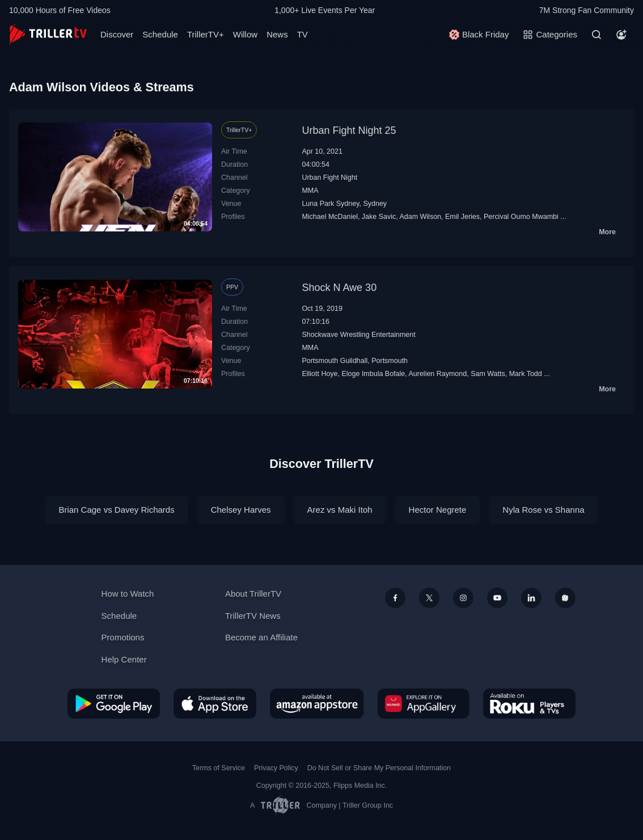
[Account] (621, 35)
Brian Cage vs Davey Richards (116, 510)
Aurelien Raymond (437, 374)
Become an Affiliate (261, 637)
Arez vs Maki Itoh (340, 510)
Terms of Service (219, 768)
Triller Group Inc (368, 805)
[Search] (597, 35)
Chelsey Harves (241, 510)
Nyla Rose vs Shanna (543, 510)
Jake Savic (379, 217)
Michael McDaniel (330, 217)
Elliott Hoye (320, 374)
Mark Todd (526, 374)
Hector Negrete (438, 510)
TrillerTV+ (206, 34)
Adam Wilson (420, 217)
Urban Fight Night (329, 178)
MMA (310, 191)
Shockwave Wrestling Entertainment (358, 335)
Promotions (123, 637)
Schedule (160, 34)
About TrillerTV (253, 594)
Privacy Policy (276, 768)
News (277, 34)
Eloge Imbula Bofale (373, 374)
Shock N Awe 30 (339, 288)
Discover (117, 34)
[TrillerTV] (48, 34)
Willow (245, 34)
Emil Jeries (462, 217)
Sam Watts (488, 374)
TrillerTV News (253, 616)
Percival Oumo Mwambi (521, 217)
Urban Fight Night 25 (349, 130)
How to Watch (128, 594)
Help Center (124, 659)
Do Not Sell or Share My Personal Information (379, 768)
